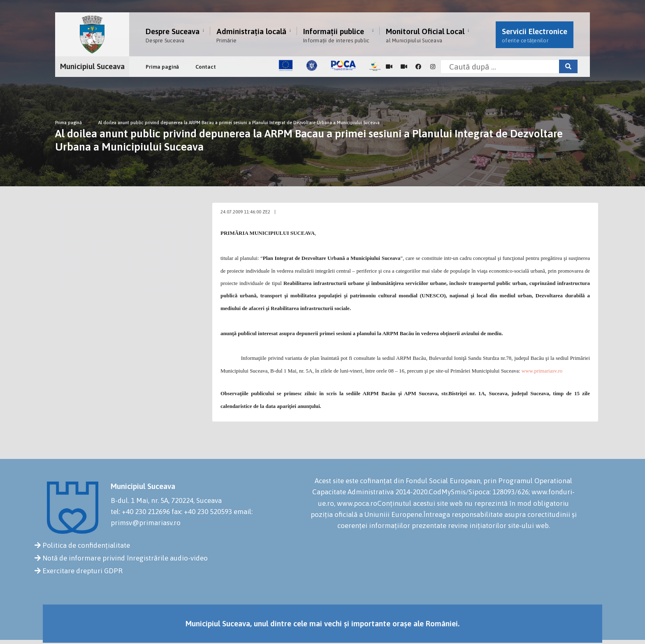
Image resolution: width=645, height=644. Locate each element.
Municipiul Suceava (92, 66)
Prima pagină (162, 67)
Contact (206, 67)
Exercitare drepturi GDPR (82, 571)
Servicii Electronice (535, 35)
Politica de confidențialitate (86, 545)
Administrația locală (251, 35)
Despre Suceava (173, 35)
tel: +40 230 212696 (140, 512)
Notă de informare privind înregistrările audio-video (125, 558)
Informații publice (336, 35)
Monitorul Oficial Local (425, 35)
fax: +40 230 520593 (202, 512)
